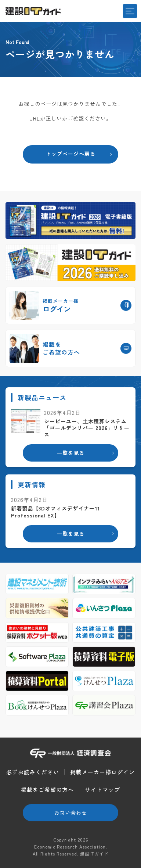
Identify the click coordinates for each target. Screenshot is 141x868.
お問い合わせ (70, 813)
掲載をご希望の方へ (47, 790)
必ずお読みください (33, 772)
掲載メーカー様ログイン (102, 772)
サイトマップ (102, 790)
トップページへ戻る (71, 154)
